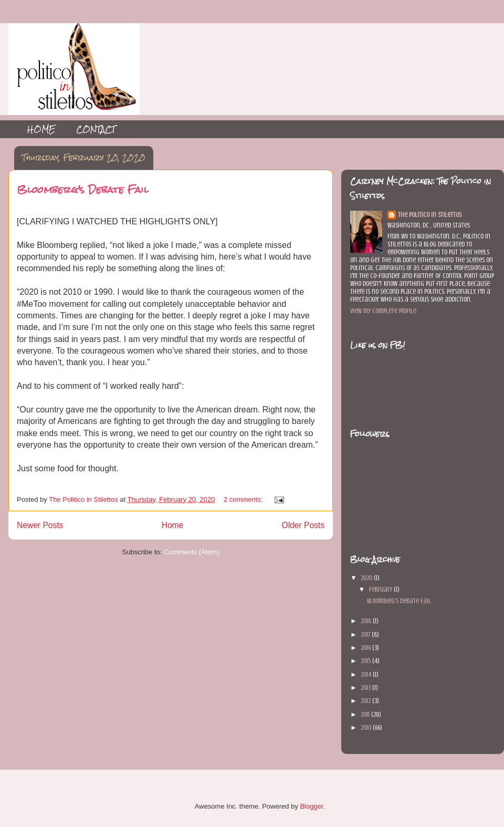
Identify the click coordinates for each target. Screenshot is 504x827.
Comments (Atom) (191, 552)
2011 (366, 714)
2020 (367, 578)
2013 (366, 688)
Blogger (311, 806)
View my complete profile (383, 311)
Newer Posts (40, 525)
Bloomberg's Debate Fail (83, 189)
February (381, 589)
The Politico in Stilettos (430, 215)
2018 (367, 621)
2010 (367, 727)
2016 (366, 648)
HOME (41, 129)
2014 (367, 674)
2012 (366, 701)
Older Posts (303, 525)
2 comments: (244, 499)
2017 (366, 634)
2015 (366, 661)
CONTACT (96, 129)
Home (173, 525)
